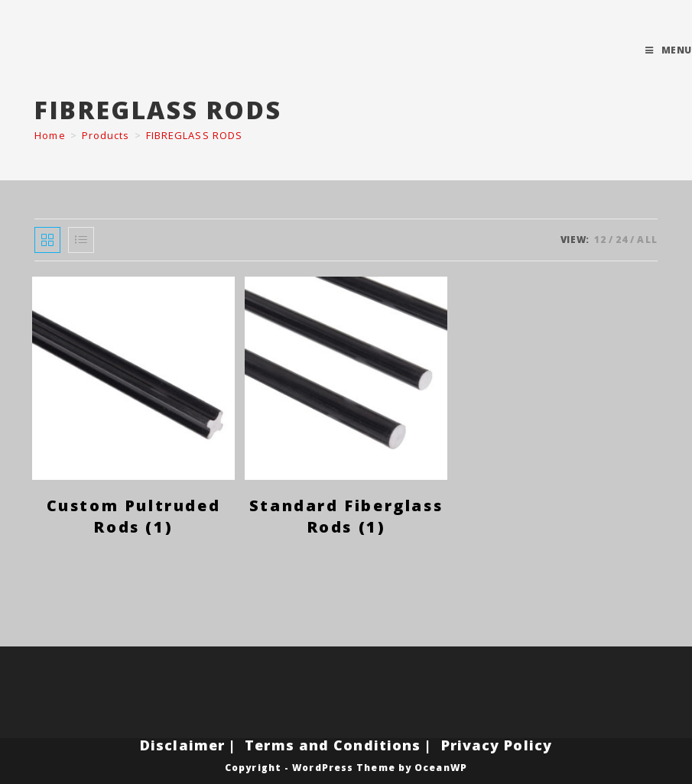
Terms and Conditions (333, 745)
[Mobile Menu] (669, 50)
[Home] (50, 135)
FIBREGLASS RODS (195, 135)
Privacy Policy (497, 745)
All (647, 240)
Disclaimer (182, 745)
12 (600, 240)
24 (622, 240)
